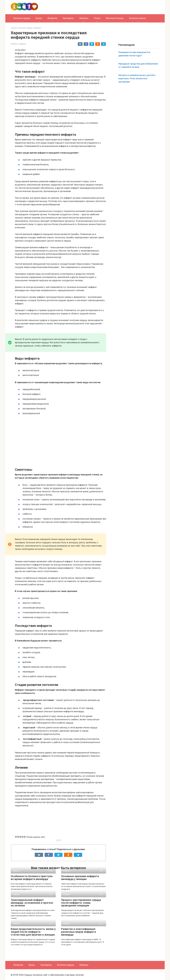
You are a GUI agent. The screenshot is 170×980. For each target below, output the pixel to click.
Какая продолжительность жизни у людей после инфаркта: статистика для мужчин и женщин (33, 932)
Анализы (84, 18)
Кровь (39, 18)
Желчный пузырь (115, 18)
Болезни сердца (22, 18)
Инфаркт (23, 44)
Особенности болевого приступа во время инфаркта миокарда (32, 878)
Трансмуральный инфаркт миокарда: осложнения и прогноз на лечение (32, 903)
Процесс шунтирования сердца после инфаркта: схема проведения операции (81, 903)
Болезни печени (137, 18)
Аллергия (52, 18)
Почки (97, 18)
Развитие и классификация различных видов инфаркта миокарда (79, 932)
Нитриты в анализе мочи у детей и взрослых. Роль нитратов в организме (137, 78)
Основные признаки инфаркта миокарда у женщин (80, 878)
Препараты (68, 18)
